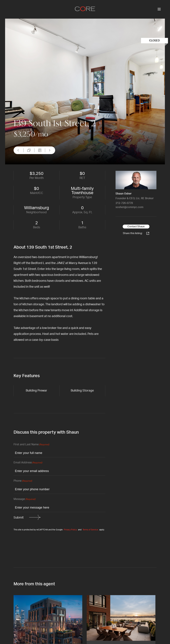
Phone (23, 481)
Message (25, 499)
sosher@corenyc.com (129, 207)
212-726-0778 (124, 203)
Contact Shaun (136, 227)
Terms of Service (90, 530)
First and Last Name (31, 445)
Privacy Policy (70, 530)
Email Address (28, 463)
